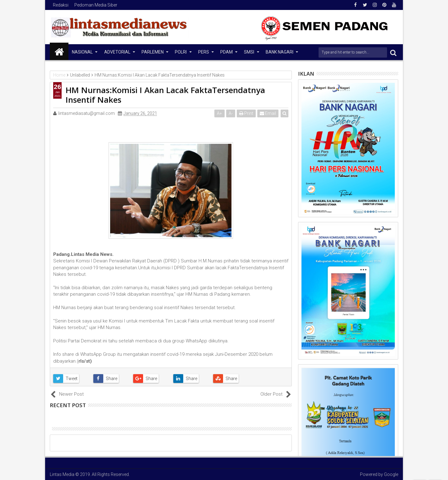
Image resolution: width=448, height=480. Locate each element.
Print (246, 113)
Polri (181, 52)
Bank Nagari (280, 52)
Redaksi (61, 5)
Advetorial (117, 52)
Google (391, 474)
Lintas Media (62, 474)
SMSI (249, 52)
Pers (204, 52)
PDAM (226, 52)
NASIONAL (82, 52)
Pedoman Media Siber (96, 5)
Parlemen (153, 52)
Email (268, 113)
